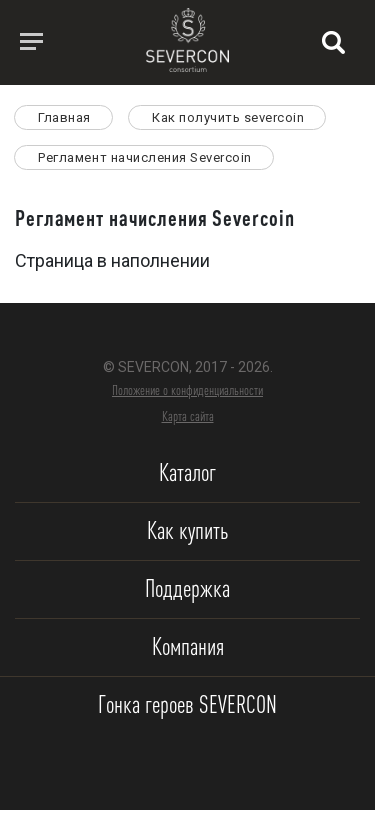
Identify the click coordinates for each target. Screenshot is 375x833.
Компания (188, 646)
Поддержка (187, 588)
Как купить (187, 530)
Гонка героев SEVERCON (187, 704)
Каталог (187, 472)
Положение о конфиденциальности (187, 390)
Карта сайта (188, 416)
